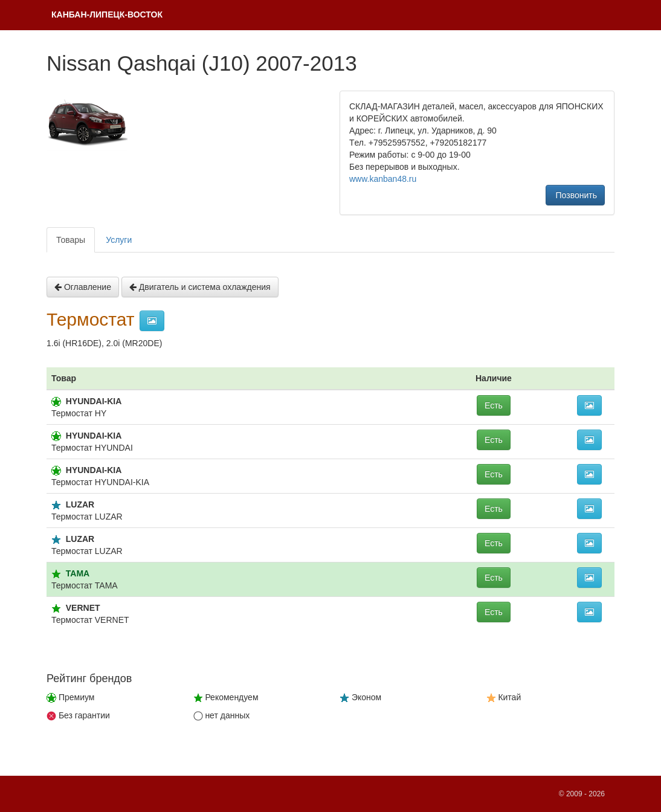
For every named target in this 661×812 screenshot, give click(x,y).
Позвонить (575, 195)
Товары (71, 240)
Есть (494, 405)
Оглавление (83, 287)
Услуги (119, 240)
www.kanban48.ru (383, 179)
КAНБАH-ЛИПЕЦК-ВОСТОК (107, 14)
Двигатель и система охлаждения (200, 287)
